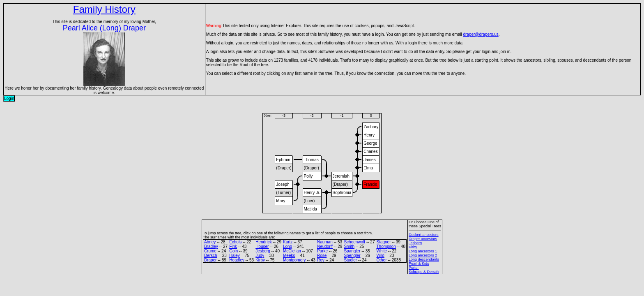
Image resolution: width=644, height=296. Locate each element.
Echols (235, 242)
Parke (322, 251)
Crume (210, 251)
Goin (233, 251)
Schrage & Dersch (424, 272)
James (369, 160)
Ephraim (284, 160)
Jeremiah (341, 176)
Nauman (325, 242)
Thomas (311, 160)
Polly (308, 176)
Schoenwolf (354, 242)
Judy (260, 256)
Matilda (310, 209)
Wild (380, 256)
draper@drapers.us (481, 34)
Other (381, 260)
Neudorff (325, 246)
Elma (368, 168)
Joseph (283, 184)
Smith (349, 246)
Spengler (352, 256)
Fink (233, 246)
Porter (414, 268)
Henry (369, 135)
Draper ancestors (423, 239)
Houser (262, 246)
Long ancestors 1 (423, 251)
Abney (210, 242)
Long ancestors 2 (423, 255)
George (370, 143)
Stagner (383, 242)
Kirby (260, 260)
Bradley (211, 246)
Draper (210, 260)
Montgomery (294, 260)
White (382, 251)
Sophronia (342, 193)
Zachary (371, 127)
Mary (281, 201)
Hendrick (263, 242)
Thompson (386, 246)
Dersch (211, 256)
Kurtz (288, 242)
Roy (321, 260)
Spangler (352, 251)
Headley (237, 260)
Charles (370, 151)
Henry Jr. (312, 193)
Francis (370, 184)
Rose (322, 256)
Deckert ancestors (424, 235)
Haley (235, 256)
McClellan (292, 251)
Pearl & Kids (419, 264)
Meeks (289, 256)
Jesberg (263, 251)
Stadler (350, 260)
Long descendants (424, 259)
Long (287, 246)
